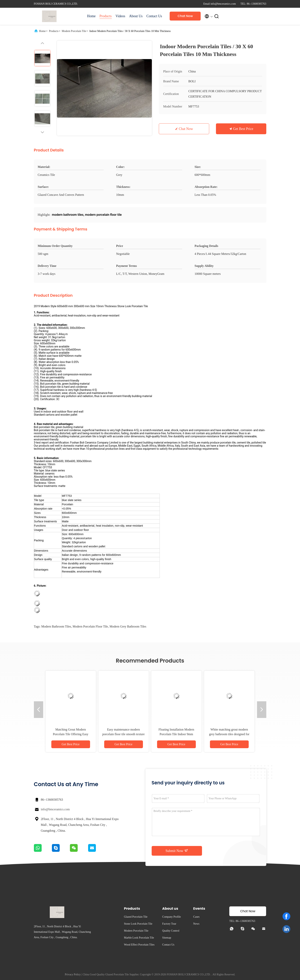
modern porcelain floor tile (90, 626)
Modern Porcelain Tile (74, 31)
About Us (136, 16)
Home (91, 16)
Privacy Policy (73, 974)
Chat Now (185, 16)
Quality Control (171, 931)
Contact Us (154, 16)
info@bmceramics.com (55, 809)
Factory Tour (169, 924)
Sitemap (167, 938)
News (196, 924)
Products (106, 16)
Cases (196, 917)
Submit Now (177, 851)
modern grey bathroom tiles (128, 626)
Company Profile (172, 917)
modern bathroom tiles (56, 626)
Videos (120, 16)
